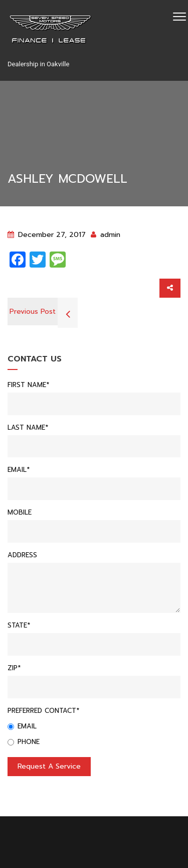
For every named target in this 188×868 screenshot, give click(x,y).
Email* (19, 470)
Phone (24, 742)
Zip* (14, 668)
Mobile (20, 512)
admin (106, 235)
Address (22, 555)
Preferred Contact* (43, 711)
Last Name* (28, 427)
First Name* (28, 385)
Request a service (49, 766)
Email (22, 726)
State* (19, 625)
